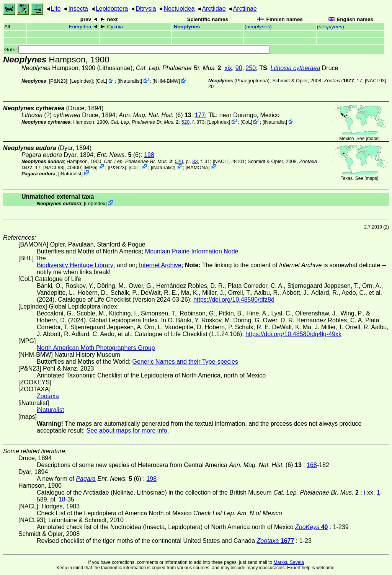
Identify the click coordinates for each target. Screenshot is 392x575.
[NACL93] (375, 81)
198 (149, 155)
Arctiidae (214, 9)
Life (56, 9)
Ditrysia (146, 9)
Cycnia (115, 27)
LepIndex (81, 81)
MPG (91, 167)
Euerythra (80, 27)
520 (185, 122)
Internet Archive (160, 265)
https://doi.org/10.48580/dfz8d (234, 300)
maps (373, 139)
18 (62, 499)
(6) (155, 115)
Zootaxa (48, 396)
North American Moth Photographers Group (96, 348)
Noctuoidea (179, 9)
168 (312, 465)
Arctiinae (245, 9)
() (258, 27)
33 (195, 161)
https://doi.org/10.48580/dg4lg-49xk (293, 334)
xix (228, 68)
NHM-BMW (166, 81)
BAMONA (198, 167)
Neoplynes (187, 27)
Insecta (78, 9)
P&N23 (58, 81)
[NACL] (221, 161)
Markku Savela (288, 562)
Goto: (137, 50)
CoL (101, 81)
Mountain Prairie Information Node (192, 251)
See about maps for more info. (128, 430)
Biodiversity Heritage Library (75, 265)
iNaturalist (130, 81)
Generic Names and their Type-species (185, 362)
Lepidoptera (112, 9)
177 (200, 115)
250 (251, 68)
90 (239, 68)
